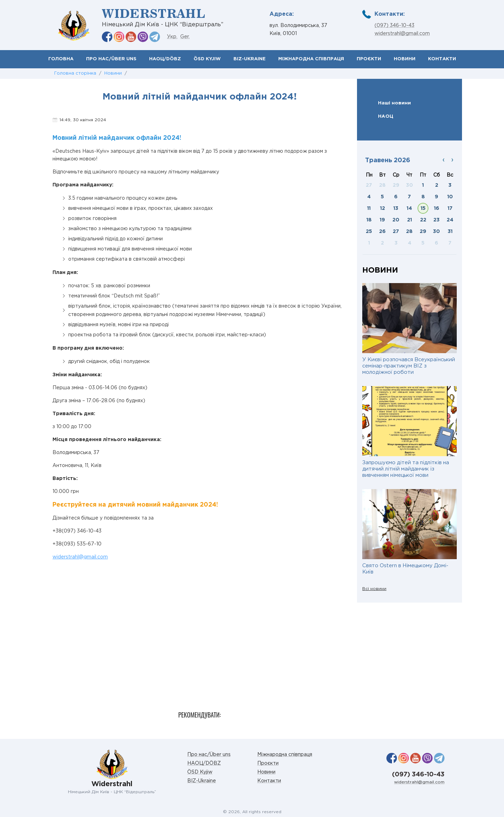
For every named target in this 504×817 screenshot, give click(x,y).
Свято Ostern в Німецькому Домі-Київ (405, 569)
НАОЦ (386, 116)
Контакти (442, 59)
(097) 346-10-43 (394, 26)
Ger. (185, 37)
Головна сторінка (75, 73)
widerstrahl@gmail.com (402, 34)
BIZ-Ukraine (250, 59)
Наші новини (394, 103)
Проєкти (369, 59)
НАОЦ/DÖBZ (165, 59)
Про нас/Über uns (111, 59)
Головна (61, 59)
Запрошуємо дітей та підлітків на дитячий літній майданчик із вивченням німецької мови (406, 469)
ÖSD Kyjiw (207, 59)
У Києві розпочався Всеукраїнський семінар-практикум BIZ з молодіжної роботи (409, 366)
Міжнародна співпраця (311, 59)
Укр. (172, 37)
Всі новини (374, 589)
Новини (405, 59)
